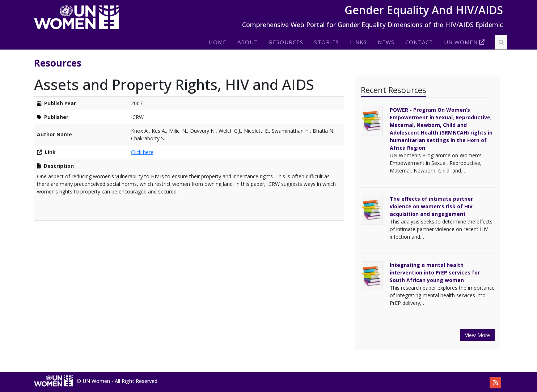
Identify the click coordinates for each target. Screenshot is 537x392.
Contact (419, 42)
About (248, 42)
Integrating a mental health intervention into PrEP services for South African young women (435, 272)
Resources (286, 42)
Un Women (461, 42)
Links (358, 42)
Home (217, 42)
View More (477, 335)
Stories (327, 42)
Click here (142, 152)
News (386, 42)
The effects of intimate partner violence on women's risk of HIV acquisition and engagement (431, 206)
